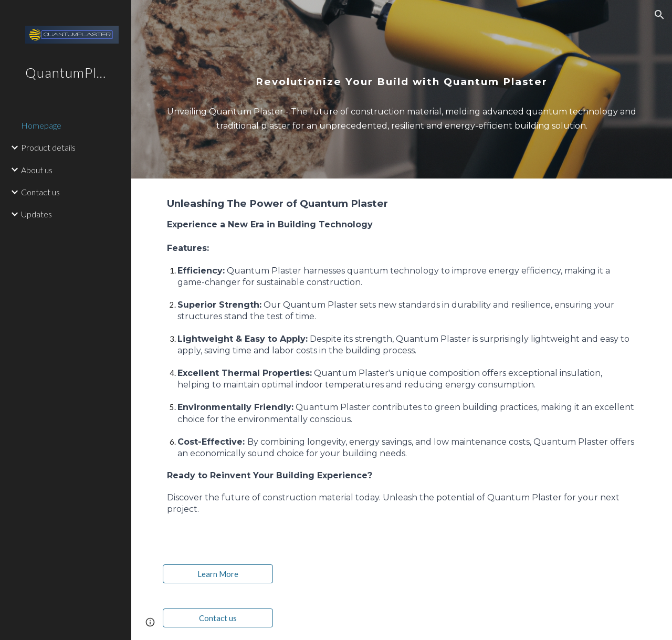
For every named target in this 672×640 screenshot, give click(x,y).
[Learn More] (218, 574)
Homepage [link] (41, 125)
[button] (659, 15)
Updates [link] (36, 214)
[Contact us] (218, 618)
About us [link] (37, 170)
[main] (402, 68)
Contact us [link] (40, 192)
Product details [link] (48, 147)
